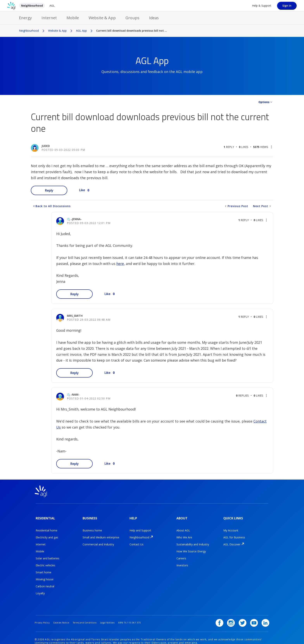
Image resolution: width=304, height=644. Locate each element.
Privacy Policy (43, 612)
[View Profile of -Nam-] (75, 394)
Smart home (44, 569)
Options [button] (264, 102)
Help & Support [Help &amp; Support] (262, 6)
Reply (49, 190)
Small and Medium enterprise (101, 534)
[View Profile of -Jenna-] (76, 219)
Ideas (154, 18)
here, (121, 264)
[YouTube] (255, 613)
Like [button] (82, 190)
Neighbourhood (32, 6)
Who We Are (184, 534)
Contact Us (136, 541)
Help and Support (140, 527)
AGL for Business (234, 534)
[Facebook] (225, 613)
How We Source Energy (191, 548)
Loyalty (40, 590)
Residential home (47, 527)
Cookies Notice (65, 612)
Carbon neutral (45, 583)
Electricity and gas (47, 534)
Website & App (102, 18)
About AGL (183, 527)
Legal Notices (118, 612)
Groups (132, 18)
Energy (25, 18)
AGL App (81, 31)
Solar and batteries (47, 555)
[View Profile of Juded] (46, 146)
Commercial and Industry (98, 541)
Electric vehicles (45, 562)
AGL (52, 6)
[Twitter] (245, 613)
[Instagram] (235, 613)
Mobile (73, 18)
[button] (271, 147)
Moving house (45, 576)
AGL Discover (232, 541)
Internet (49, 18)
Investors (182, 562)
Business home (92, 527)
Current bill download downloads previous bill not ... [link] (132, 31)
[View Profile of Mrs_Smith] (75, 316)
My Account (231, 527)
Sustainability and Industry (193, 541)
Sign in (287, 6)
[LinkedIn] (265, 613)
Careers (181, 555)
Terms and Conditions (92, 612)
